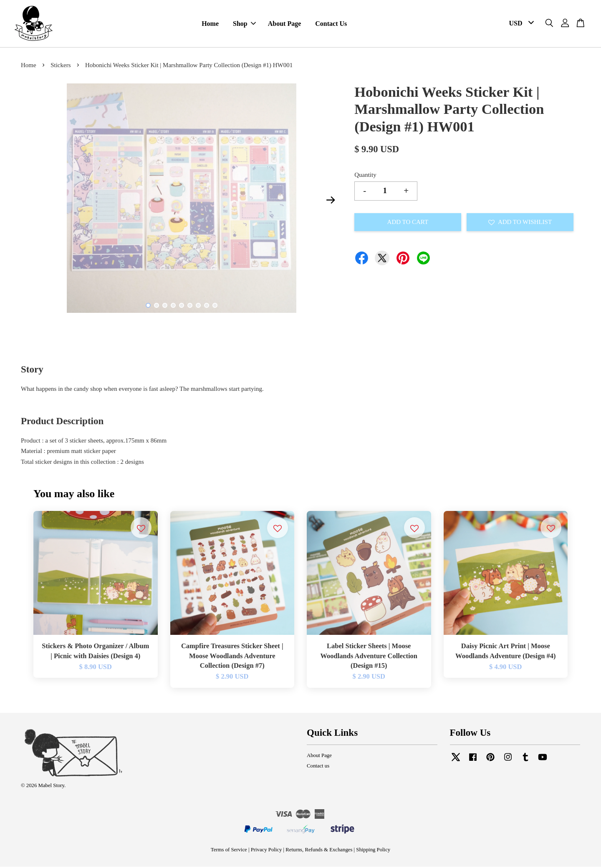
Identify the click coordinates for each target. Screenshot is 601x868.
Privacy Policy (266, 851)
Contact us (318, 767)
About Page (285, 24)
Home (210, 24)
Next (331, 201)
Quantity (365, 176)
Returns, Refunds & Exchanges (319, 851)
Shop (244, 24)
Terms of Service (229, 851)
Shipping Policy (373, 851)
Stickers (61, 67)
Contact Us (331, 24)
